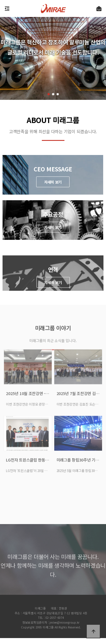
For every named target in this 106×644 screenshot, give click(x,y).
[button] (49, 94)
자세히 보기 (53, 182)
